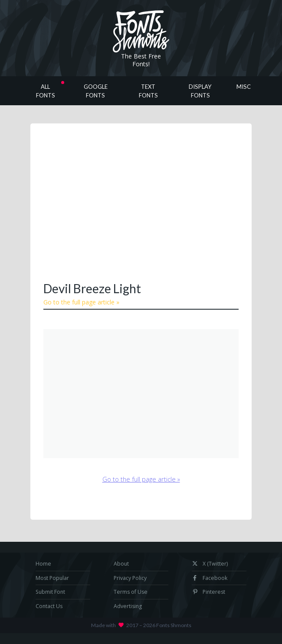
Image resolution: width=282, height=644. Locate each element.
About (121, 564)
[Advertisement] (163, 201)
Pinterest (208, 592)
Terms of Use (131, 592)
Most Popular (52, 578)
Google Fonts (96, 91)
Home (43, 564)
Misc (244, 87)
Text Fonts (148, 91)
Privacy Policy (130, 578)
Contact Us (49, 606)
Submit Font (50, 592)
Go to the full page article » (81, 302)
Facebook (210, 578)
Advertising (128, 606)
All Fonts (46, 91)
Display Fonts (200, 91)
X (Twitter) (210, 564)
